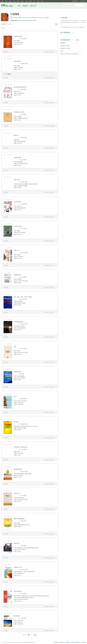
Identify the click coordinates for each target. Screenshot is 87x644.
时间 (38, 1)
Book (15, 396)
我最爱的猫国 (17, 158)
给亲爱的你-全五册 (19, 112)
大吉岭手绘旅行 (18, 226)
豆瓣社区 (9, 6)
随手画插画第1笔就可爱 (20, 87)
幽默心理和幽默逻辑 (19, 519)
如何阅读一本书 (18, 567)
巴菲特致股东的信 (19, 322)
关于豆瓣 (56, 642)
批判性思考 (17, 616)
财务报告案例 (17, 372)
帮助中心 (78, 642)
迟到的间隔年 (17, 61)
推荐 (56, 24)
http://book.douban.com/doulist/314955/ (27, 21)
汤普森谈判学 (17, 275)
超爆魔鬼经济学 (18, 469)
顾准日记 (16, 135)
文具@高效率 (17, 202)
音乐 (14, 1)
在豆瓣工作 (62, 642)
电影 (10, 1)
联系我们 (68, 642)
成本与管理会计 (18, 591)
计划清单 (63, 46)
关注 (4, 24)
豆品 (42, 1)
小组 (27, 1)
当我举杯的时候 (18, 36)
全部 (3, 28)
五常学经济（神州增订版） (21, 447)
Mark (62, 51)
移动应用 (84, 642)
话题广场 (33, 6)
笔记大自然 (17, 180)
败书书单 (63, 48)
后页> (35, 635)
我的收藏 (63, 43)
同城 (22, 1)
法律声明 (73, 642)
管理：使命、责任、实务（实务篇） (23, 297)
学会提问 (16, 422)
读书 (6, 1)
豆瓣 (2, 1)
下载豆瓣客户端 (75, 1)
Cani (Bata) (19, 18)
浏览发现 (25, 6)
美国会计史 (17, 493)
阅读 (31, 1)
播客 (18, 1)
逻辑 (15, 346)
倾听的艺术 (17, 543)
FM (34, 1)
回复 (7, 52)
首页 (19, 6)
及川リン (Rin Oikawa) (66, 54)
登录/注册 (83, 1)
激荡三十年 (17, 250)
